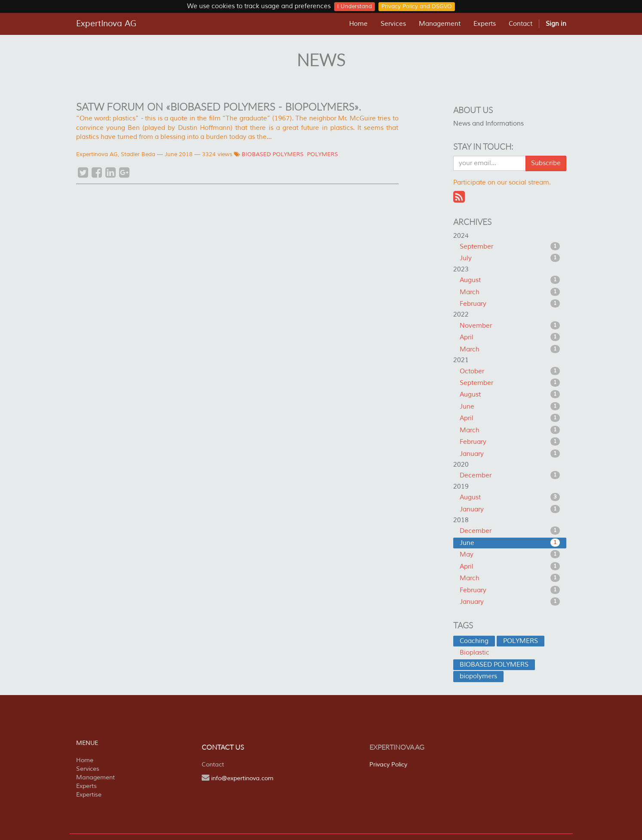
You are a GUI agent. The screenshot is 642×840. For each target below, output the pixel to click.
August (510, 280)
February (510, 304)
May (510, 554)
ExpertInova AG (106, 24)
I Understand (355, 6)
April (510, 337)
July (510, 258)
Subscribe (546, 163)
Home (85, 760)
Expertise (89, 795)
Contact (213, 765)
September (510, 246)
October (510, 371)
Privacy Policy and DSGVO (417, 6)
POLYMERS (323, 154)
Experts (86, 786)
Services (88, 769)
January (510, 454)
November (510, 326)
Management (95, 777)
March (510, 292)
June (510, 406)
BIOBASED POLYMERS (273, 154)
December (510, 475)
